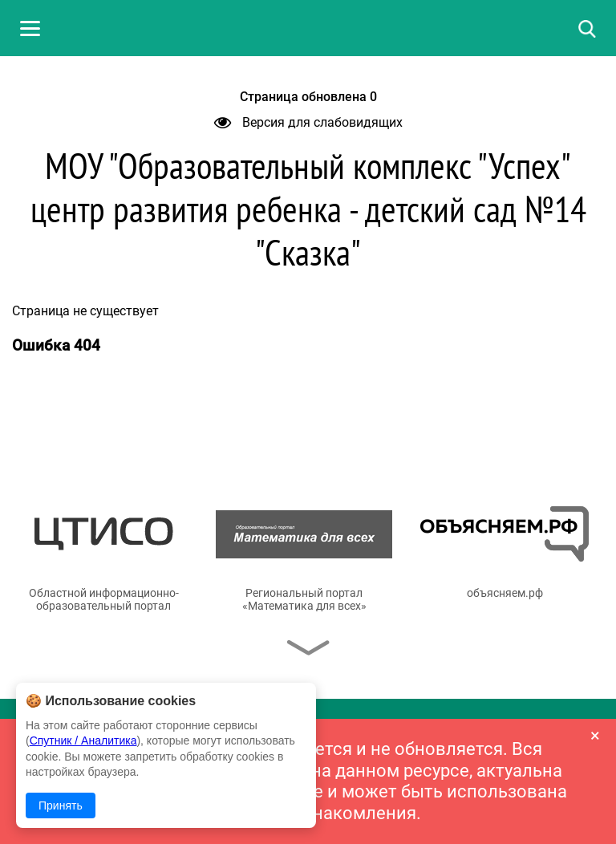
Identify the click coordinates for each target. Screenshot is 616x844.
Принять (61, 805)
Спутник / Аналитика (83, 741)
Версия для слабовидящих (308, 122)
